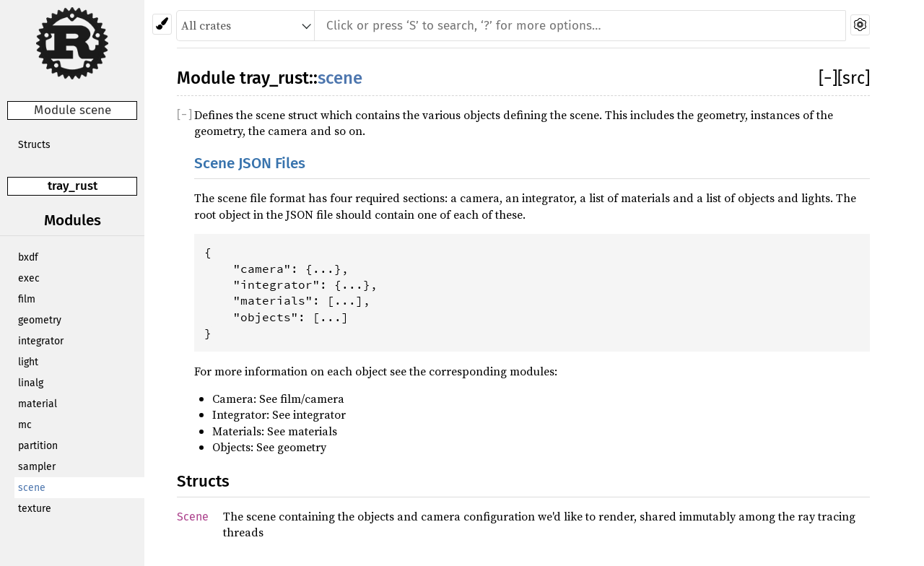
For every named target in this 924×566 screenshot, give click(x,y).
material (38, 404)
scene (32, 488)
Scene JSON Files (250, 164)
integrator (41, 341)
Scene (193, 517)
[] (828, 78)
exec (29, 278)
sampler (37, 467)
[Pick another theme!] (162, 24)
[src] (854, 78)
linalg (31, 383)
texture (35, 509)
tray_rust (73, 186)
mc (25, 425)
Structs (34, 145)
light (28, 362)
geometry (40, 320)
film (27, 299)
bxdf (28, 257)
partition (38, 446)
